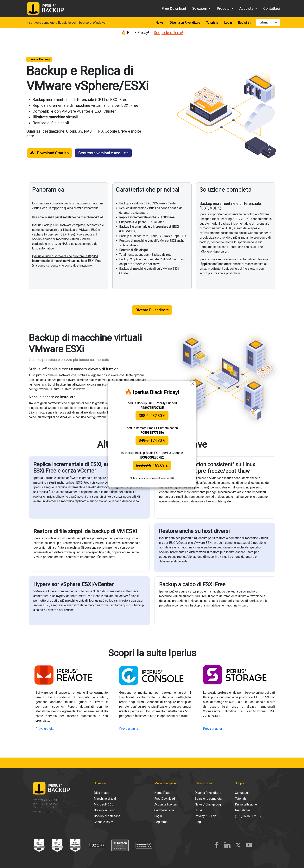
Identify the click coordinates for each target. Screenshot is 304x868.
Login (228, 23)
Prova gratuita (45, 729)
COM (35, 812)
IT (40, 812)
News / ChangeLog (208, 804)
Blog (198, 822)
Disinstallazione (246, 804)
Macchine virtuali (105, 799)
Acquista (247, 9)
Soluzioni (200, 9)
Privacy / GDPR (205, 816)
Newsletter (243, 810)
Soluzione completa (208, 799)
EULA (198, 810)
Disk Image (102, 793)
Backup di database (107, 816)
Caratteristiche (164, 810)
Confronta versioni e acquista (103, 153)
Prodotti (224, 9)
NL (56, 812)
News (159, 23)
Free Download (174, 9)
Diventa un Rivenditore (185, 23)
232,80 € (152, 416)
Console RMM (104, 822)
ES (52, 812)
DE (44, 812)
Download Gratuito (50, 153)
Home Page (162, 793)
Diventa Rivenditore (152, 310)
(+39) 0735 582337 (248, 816)
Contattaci (272, 9)
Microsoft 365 (104, 804)
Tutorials (212, 23)
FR (48, 812)
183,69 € (152, 465)
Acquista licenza (165, 804)
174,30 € (152, 441)
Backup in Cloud (105, 810)
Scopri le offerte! (168, 33)
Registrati (244, 23)
